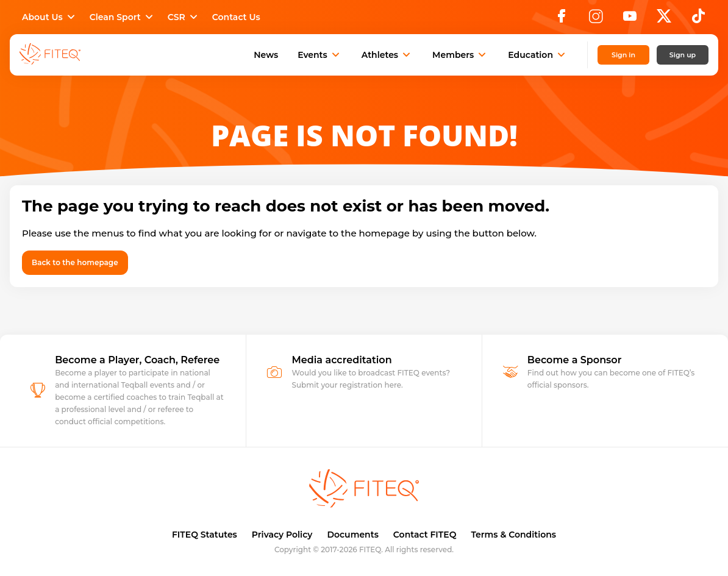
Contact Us (236, 17)
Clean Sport (123, 17)
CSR (184, 17)
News (266, 55)
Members (460, 55)
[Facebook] (562, 20)
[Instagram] (596, 20)
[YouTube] (630, 20)
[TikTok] (698, 20)
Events (320, 55)
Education (538, 55)
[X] (664, 20)
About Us (50, 17)
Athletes (387, 55)
